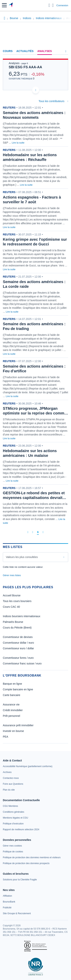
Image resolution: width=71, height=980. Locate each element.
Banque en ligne (12, 684)
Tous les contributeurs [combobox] (51, 101)
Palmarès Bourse (13, 622)
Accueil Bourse (12, 595)
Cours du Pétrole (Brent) (17, 628)
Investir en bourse (13, 731)
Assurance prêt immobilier (18, 725)
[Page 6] (38, 532)
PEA (5, 737)
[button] (4, 5)
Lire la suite (18, 143)
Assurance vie (11, 705)
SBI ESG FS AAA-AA (25, 67)
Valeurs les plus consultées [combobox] (22, 557)
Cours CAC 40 (11, 607)
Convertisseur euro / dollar (18, 648)
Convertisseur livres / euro (18, 658)
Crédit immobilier (13, 710)
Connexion (62, 5)
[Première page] (28, 532)
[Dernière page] (43, 532)
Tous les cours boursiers (17, 601)
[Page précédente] (33, 532)
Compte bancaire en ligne (18, 689)
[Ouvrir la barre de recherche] (49, 5)
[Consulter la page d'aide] (53, 5)
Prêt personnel (11, 716)
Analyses (45, 51)
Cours (8, 51)
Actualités (25, 51)
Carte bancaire (12, 695)
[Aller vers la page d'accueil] (11, 5)
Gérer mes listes (12, 575)
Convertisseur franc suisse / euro (22, 663)
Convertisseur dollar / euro (18, 643)
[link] (28, 766)
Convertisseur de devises (18, 637)
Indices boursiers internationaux (22, 616)
